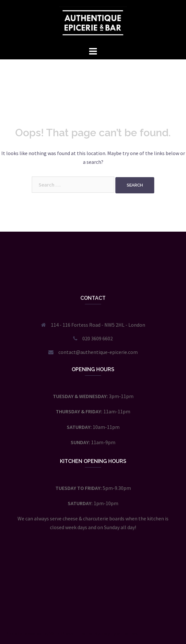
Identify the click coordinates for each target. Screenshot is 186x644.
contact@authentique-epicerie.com (98, 352)
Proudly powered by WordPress (39, 633)
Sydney (102, 633)
